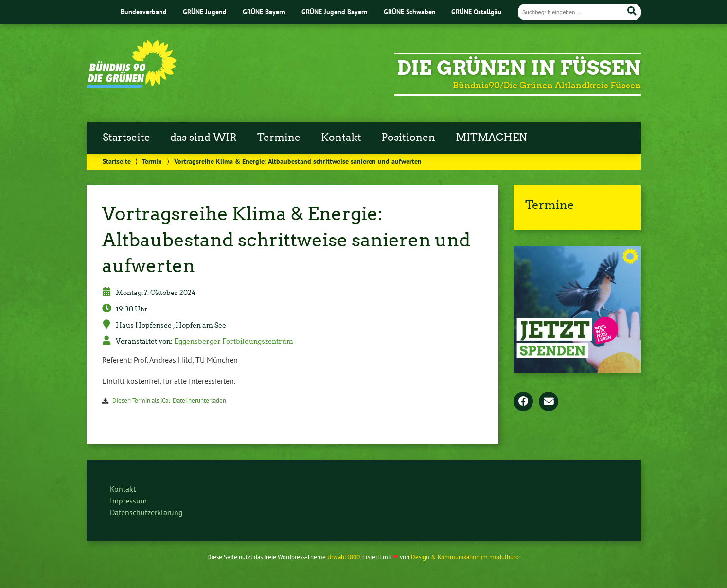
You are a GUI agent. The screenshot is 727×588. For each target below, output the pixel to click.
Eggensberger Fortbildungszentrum (234, 341)
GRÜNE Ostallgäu (477, 11)
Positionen (408, 138)
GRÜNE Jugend (205, 11)
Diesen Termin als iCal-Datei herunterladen (169, 401)
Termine (279, 138)
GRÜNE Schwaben (410, 11)
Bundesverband (144, 11)
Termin (152, 161)
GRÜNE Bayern (264, 11)
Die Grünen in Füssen (519, 68)
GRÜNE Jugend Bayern (335, 11)
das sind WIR (204, 138)
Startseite (126, 138)
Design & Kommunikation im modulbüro (465, 557)
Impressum (128, 501)
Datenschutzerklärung (146, 512)
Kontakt (341, 138)
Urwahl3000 (344, 557)
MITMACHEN (491, 138)
